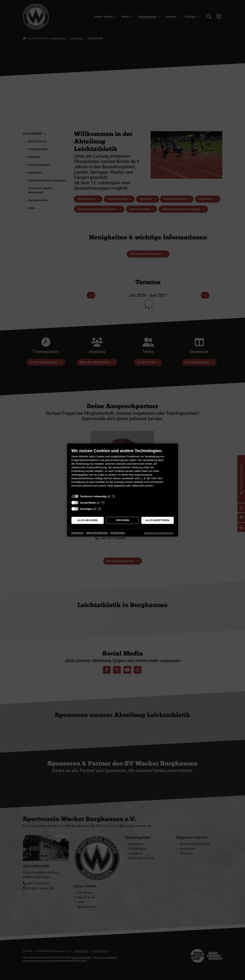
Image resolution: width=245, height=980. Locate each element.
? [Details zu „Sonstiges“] (100, 509)
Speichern (123, 520)
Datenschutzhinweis (97, 533)
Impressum (77, 533)
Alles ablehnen (87, 520)
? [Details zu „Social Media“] (103, 503)
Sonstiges (86, 509)
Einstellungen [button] (118, 533)
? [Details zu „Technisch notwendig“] (114, 496)
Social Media (88, 503)
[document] (123, 470)
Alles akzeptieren (157, 520)
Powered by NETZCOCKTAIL (159, 533)
